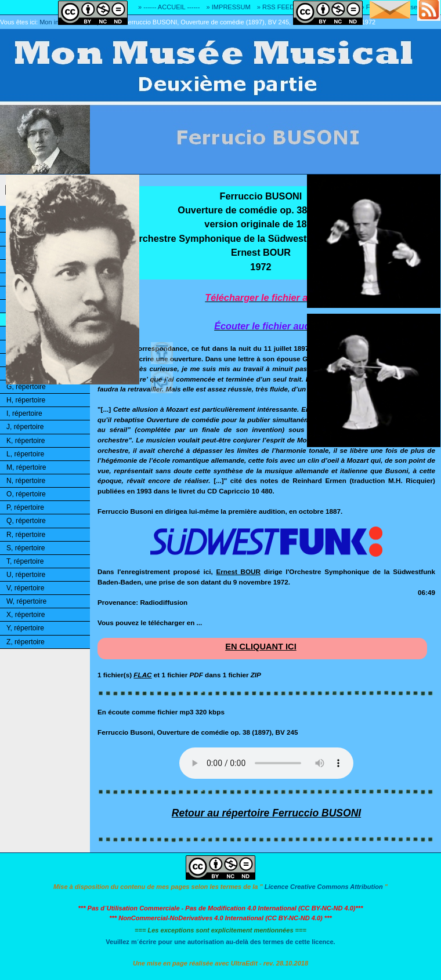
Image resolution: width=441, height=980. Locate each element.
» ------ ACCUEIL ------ (169, 7)
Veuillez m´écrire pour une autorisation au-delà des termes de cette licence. (220, 942)
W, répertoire (26, 601)
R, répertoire (26, 535)
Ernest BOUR (238, 571)
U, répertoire (26, 575)
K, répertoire (26, 441)
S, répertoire (26, 548)
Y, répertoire (25, 628)
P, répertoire (25, 507)
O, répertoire (26, 494)
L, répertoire (25, 454)
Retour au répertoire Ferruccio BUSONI (266, 813)
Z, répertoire (26, 642)
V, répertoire (25, 588)
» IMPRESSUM (229, 7)
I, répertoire (24, 413)
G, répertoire (26, 387)
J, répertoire (25, 427)
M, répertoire (26, 467)
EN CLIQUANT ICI (261, 647)
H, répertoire (26, 400)
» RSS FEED (276, 7)
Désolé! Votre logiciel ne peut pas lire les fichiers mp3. (266, 763)
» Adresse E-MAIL (415, 7)
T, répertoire (25, 561)
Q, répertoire (26, 521)
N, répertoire (26, 481)
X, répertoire (26, 615)
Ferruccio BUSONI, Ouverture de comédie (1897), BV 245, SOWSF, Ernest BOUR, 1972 (250, 22)
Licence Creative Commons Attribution (324, 887)
